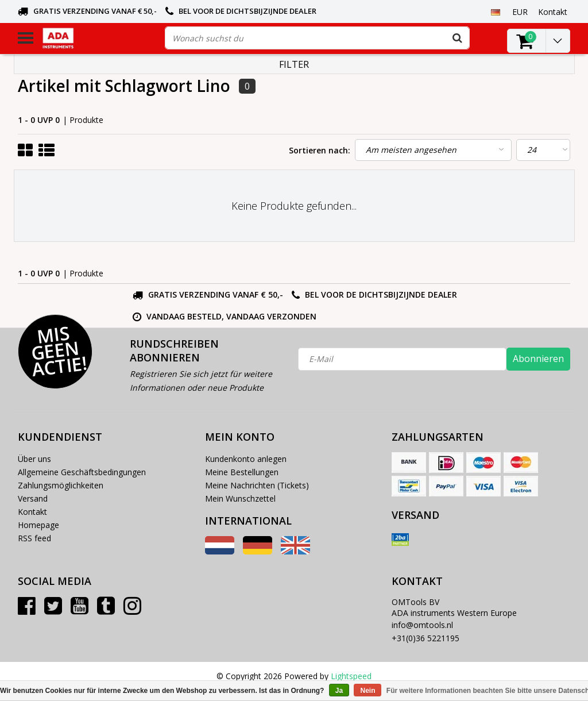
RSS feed (34, 538)
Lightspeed (351, 676)
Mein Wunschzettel (240, 498)
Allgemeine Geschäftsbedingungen (82, 472)
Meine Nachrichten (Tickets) (257, 485)
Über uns (34, 459)
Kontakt (32, 512)
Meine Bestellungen (242, 472)
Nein (367, 691)
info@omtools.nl (422, 625)
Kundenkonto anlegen (246, 459)
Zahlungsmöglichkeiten (61, 485)
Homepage (38, 525)
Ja (339, 691)
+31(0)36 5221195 (425, 638)
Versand (33, 498)
